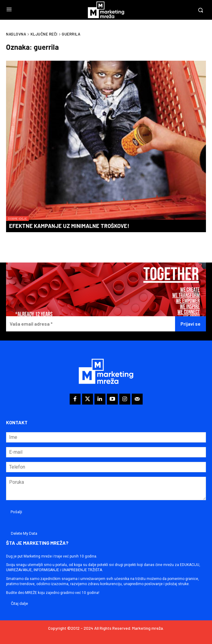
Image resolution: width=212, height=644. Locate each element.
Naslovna (16, 34)
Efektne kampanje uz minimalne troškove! (69, 226)
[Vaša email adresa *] (91, 324)
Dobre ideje (17, 219)
